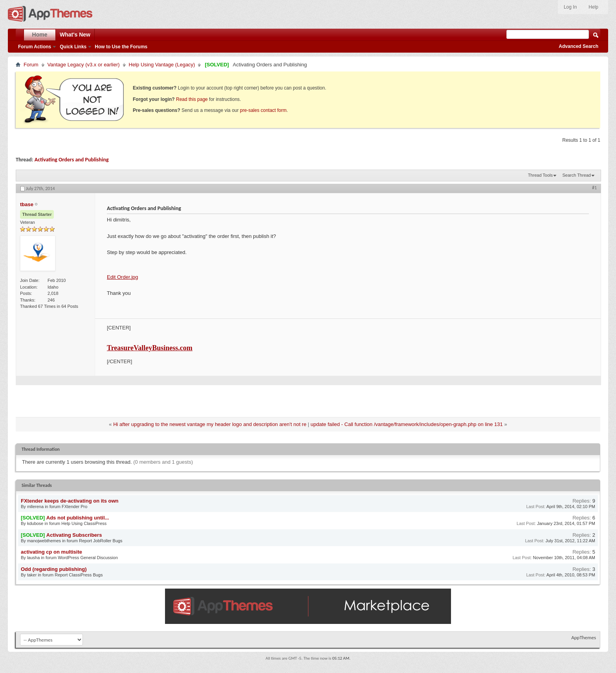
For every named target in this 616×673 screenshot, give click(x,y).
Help (593, 7)
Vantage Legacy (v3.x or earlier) (84, 65)
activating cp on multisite (51, 552)
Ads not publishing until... (78, 518)
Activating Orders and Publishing (72, 160)
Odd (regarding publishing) (54, 569)
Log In (570, 7)
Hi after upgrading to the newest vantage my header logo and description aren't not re (210, 424)
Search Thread (577, 175)
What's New (75, 35)
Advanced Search (578, 46)
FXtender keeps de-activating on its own (70, 501)
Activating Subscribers (74, 535)
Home (40, 35)
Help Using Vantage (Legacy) (162, 65)
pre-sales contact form (263, 110)
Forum (31, 65)
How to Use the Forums (121, 47)
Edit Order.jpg (123, 277)
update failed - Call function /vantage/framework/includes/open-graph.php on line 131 (407, 424)
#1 (594, 188)
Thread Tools (540, 175)
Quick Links (73, 47)
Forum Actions (35, 47)
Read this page (192, 99)
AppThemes (584, 637)
